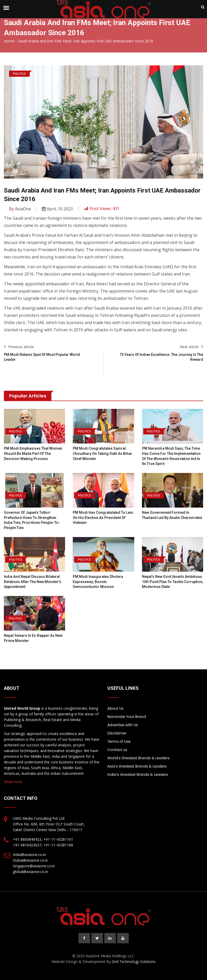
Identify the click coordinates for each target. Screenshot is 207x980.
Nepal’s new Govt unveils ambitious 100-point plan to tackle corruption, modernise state (173, 582)
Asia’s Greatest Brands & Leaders (137, 766)
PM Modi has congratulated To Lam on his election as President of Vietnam (103, 518)
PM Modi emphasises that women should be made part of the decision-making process (33, 453)
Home (9, 41)
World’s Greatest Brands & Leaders (138, 758)
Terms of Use (119, 741)
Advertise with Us (123, 725)
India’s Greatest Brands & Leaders (138, 775)
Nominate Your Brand (127, 717)
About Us (115, 708)
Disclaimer (117, 733)
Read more (13, 782)
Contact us (117, 750)
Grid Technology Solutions (134, 962)
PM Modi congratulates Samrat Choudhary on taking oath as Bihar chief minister (102, 453)
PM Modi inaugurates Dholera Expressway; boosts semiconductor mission (98, 582)
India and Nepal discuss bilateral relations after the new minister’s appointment (33, 582)
